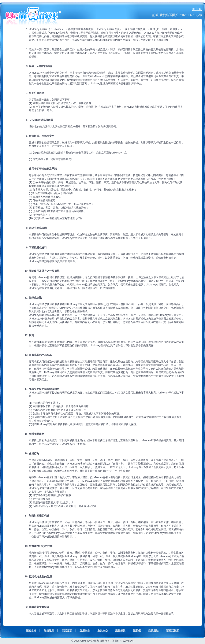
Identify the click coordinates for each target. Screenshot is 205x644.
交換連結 (153, 630)
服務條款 (120, 630)
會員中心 (102, 630)
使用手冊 (85, 630)
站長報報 (49, 630)
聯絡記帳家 (173, 630)
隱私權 (137, 630)
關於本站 (31, 630)
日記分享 (67, 630)
